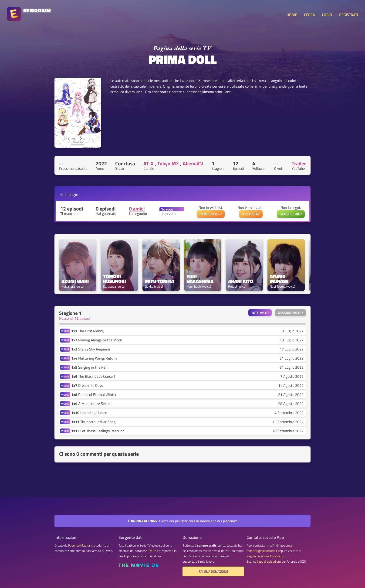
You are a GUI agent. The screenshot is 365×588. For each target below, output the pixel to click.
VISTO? (65, 331)
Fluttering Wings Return (94, 358)
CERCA (309, 15)
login (74, 194)
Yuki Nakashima (200, 279)
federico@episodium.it (262, 551)
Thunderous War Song (93, 422)
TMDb (152, 551)
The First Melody (88, 331)
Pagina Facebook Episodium (265, 556)
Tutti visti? (260, 313)
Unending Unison (89, 413)
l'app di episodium (269, 561)
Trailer (299, 163)
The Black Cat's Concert (93, 376)
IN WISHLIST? (211, 214)
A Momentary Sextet (91, 404)
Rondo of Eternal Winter (94, 394)
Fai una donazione (213, 571)
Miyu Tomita (159, 281)
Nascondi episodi (75, 318)
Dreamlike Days (87, 385)
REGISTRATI (349, 15)
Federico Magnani (80, 545)
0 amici (137, 209)
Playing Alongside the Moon (97, 340)
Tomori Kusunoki (115, 279)
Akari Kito (241, 281)
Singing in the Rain (90, 367)
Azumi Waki (75, 281)
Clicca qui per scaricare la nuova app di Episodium (182, 521)
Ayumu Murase (279, 279)
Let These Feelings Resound (98, 431)
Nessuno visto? (290, 313)
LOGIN (327, 15)
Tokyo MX (168, 163)
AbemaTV (193, 163)
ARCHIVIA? (251, 214)
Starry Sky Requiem (91, 349)
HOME (292, 15)
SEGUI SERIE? (291, 214)
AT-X (149, 163)
